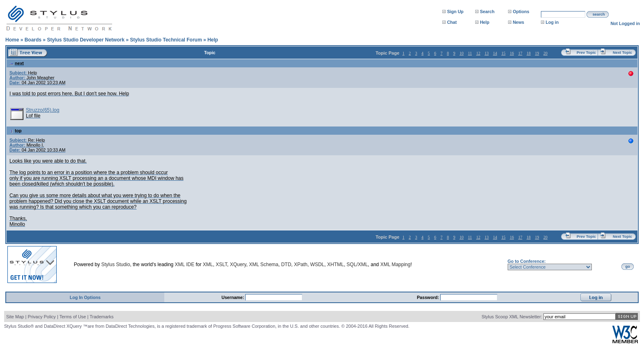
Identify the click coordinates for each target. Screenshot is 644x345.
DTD (286, 264)
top (16, 131)
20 (545, 53)
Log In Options (85, 297)
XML (208, 264)
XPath (301, 264)
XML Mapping (396, 264)
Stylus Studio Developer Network (86, 40)
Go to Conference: (527, 261)
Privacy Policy (41, 317)
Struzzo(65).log (43, 110)
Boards (33, 40)
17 (520, 53)
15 (504, 53)
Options (521, 11)
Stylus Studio (116, 264)
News (518, 22)
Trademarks (101, 317)
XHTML (335, 264)
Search (487, 11)
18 (529, 53)
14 (495, 53)
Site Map (15, 317)
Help (484, 22)
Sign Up (455, 11)
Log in (552, 22)
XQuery (238, 264)
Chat (452, 22)
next (17, 63)
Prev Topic (586, 53)
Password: (429, 297)
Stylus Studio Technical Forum (166, 40)
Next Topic (622, 53)
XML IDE (185, 264)
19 (537, 53)
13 (487, 53)
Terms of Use (73, 317)
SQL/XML (357, 264)
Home (12, 40)
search (599, 14)
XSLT (221, 264)
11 (470, 53)
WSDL (317, 264)
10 (462, 53)
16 (512, 53)
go (628, 267)
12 (478, 53)
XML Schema (264, 264)
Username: (233, 297)
